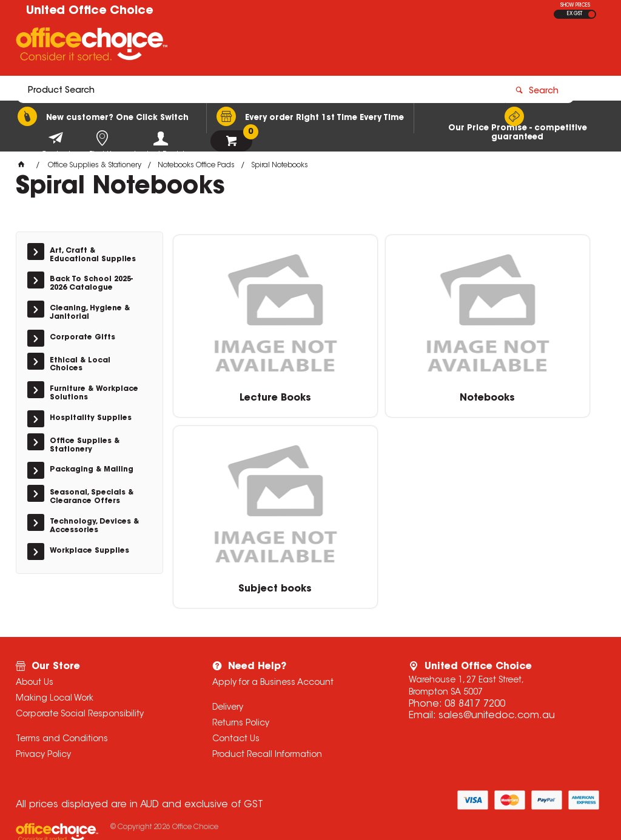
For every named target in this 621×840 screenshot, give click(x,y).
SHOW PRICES (575, 5)
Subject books (533, 395)
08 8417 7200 (475, 665)
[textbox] (240, 47)
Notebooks (387, 395)
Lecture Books (242, 395)
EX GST (575, 14)
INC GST (592, 14)
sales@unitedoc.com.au (497, 677)
